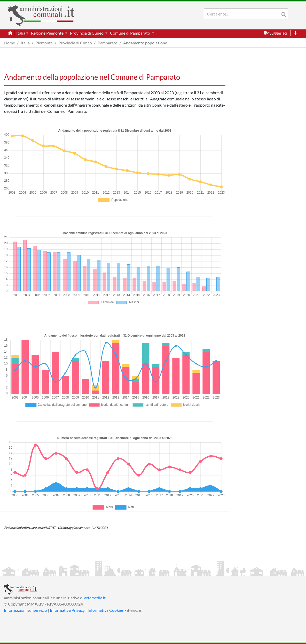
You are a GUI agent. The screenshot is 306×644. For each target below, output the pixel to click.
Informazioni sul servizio (25, 610)
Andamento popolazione (145, 43)
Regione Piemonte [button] (48, 33)
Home (10, 43)
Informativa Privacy (67, 610)
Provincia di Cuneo (75, 43)
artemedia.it (95, 598)
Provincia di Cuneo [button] (87, 33)
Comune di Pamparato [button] (130, 33)
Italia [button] (21, 33)
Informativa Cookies (106, 610)
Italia (25, 43)
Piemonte (44, 43)
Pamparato (108, 43)
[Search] (243, 14)
